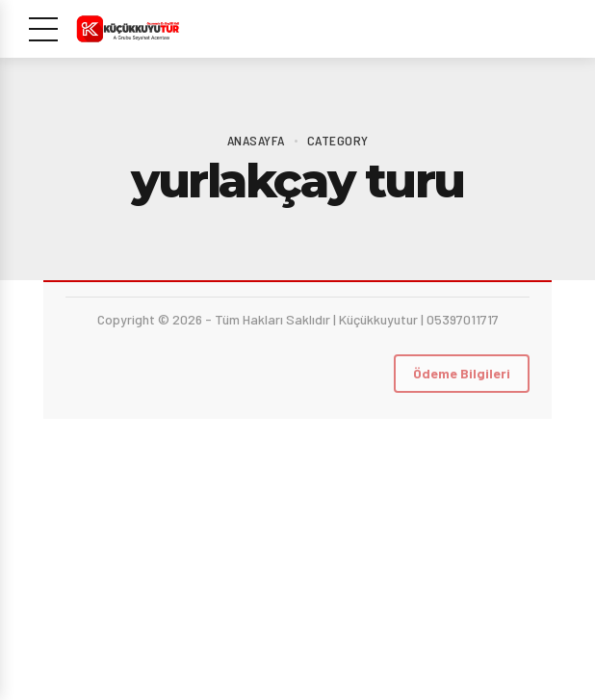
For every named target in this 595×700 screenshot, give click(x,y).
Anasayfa (256, 140)
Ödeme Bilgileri (462, 373)
